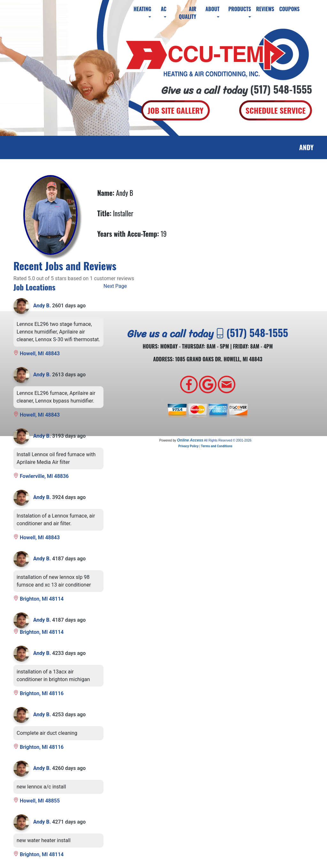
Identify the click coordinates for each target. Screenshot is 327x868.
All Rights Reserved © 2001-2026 (228, 440)
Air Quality (187, 13)
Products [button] (240, 9)
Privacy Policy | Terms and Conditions (205, 446)
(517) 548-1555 (281, 89)
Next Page (115, 286)
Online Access (190, 440)
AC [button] (163, 9)
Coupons (289, 9)
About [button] (212, 9)
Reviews (265, 9)
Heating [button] (142, 9)
